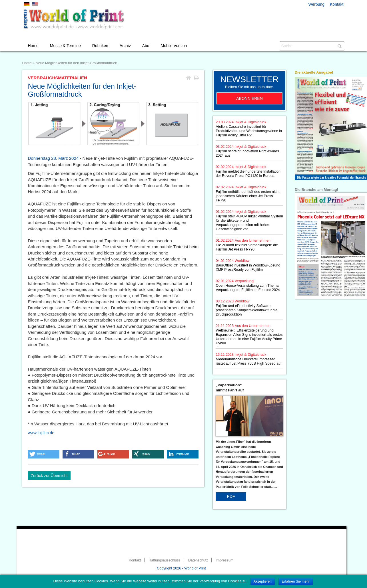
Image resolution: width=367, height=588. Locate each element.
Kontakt (337, 4)
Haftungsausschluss (165, 560)
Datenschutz (198, 560)
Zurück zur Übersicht (49, 476)
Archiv (125, 46)
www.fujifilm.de (41, 433)
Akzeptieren (263, 581)
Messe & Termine (65, 46)
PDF (231, 496)
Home (33, 46)
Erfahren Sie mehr (295, 581)
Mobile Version (174, 46)
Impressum (224, 560)
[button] (44, 454)
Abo (146, 46)
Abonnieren (249, 98)
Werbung (317, 4)
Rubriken (100, 46)
